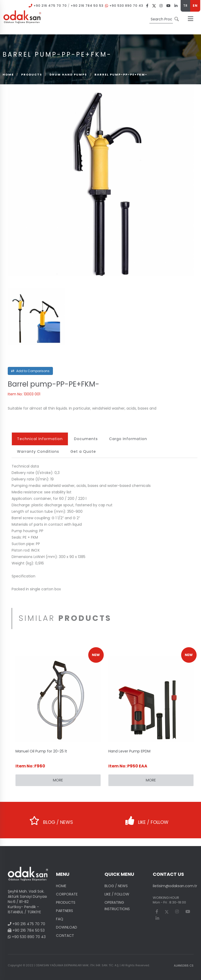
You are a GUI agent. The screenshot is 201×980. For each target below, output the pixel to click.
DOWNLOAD (67, 927)
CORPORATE (67, 894)
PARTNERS (65, 911)
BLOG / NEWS (51, 819)
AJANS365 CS (184, 966)
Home (8, 74)
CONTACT (65, 936)
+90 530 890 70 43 (126, 6)
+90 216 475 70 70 (50, 6)
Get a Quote (83, 451)
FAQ (60, 919)
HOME (61, 886)
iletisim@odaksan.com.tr (175, 886)
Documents (86, 439)
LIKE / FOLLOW (147, 819)
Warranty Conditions (38, 451)
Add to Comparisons (30, 371)
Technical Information (40, 439)
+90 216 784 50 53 (87, 6)
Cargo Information (128, 439)
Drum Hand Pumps (69, 74)
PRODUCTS (32, 74)
